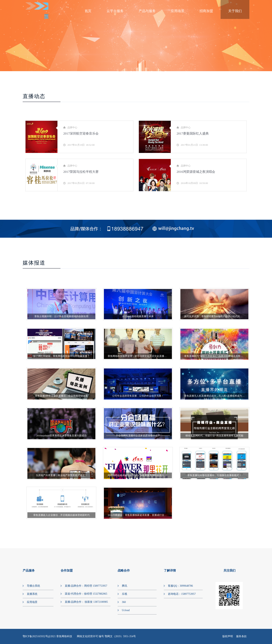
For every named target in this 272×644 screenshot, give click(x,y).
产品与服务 (147, 11)
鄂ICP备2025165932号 (35, 636)
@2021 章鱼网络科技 (60, 636)
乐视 (124, 594)
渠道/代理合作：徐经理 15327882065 (86, 594)
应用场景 (178, 11)
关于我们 (235, 11)
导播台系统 (33, 586)
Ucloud (126, 610)
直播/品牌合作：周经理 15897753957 (86, 586)
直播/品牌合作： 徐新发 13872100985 (86, 602)
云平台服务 (115, 11)
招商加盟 (206, 11)
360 (124, 602)
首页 (88, 11)
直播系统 (32, 594)
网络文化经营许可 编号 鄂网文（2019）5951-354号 (106, 636)
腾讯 (124, 586)
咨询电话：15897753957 (182, 594)
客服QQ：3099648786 (180, 586)
